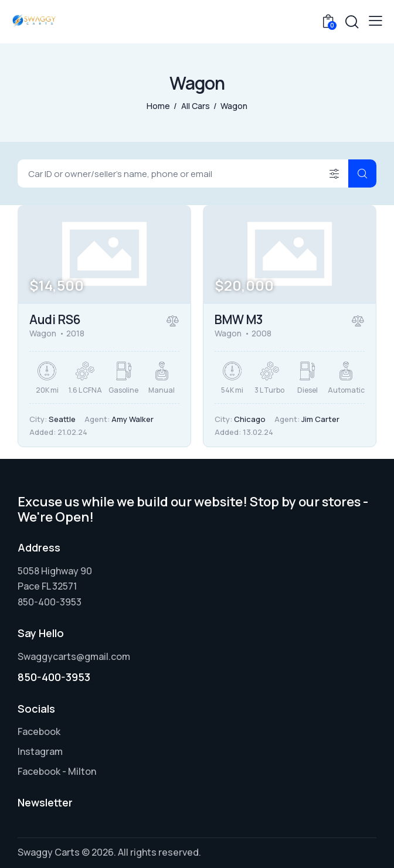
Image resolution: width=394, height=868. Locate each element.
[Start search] (362, 173)
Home (158, 106)
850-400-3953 (54, 677)
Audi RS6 (55, 319)
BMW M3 (239, 319)
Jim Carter (320, 419)
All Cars (196, 106)
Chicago (250, 419)
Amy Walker (133, 419)
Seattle (62, 419)
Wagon (43, 333)
